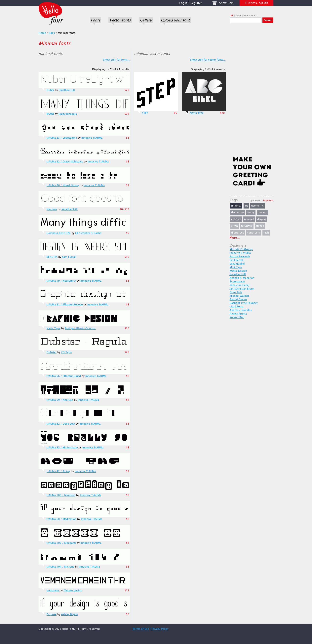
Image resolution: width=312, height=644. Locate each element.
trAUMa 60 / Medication (61, 519)
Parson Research (240, 257)
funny (251, 212)
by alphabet (256, 200)
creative (236, 219)
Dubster (52, 352)
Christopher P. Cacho (88, 233)
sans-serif (254, 233)
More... (235, 238)
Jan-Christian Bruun (242, 289)
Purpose (52, 614)
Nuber (50, 90)
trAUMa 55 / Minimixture (62, 448)
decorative (238, 212)
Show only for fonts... (117, 60)
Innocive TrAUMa (92, 138)
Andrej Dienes (238, 299)
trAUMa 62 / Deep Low (61, 424)
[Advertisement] (252, 91)
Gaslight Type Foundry (244, 303)
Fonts (96, 20)
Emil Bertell (237, 260)
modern (262, 212)
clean (234, 226)
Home (42, 33)
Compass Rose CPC (59, 233)
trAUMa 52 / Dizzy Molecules (65, 162)
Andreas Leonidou (241, 310)
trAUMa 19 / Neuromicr (61, 281)
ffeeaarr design (73, 591)
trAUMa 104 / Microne (60, 567)
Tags (52, 33)
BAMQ (50, 114)
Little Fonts (237, 307)
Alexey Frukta (238, 314)
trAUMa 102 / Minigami (61, 543)
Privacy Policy (160, 629)
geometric (257, 206)
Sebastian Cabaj (239, 285)
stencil (260, 226)
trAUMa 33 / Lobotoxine (62, 138)
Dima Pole (236, 292)
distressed (238, 233)
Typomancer (237, 282)
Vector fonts (120, 20)
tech (266, 233)
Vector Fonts (250, 16)
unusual (249, 219)
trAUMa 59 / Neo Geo (60, 400)
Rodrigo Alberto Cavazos (80, 328)
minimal (236, 206)
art (246, 206)
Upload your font (175, 20)
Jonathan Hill (67, 90)
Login (183, 3)
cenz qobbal (237, 264)
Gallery (146, 20)
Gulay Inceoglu (68, 114)
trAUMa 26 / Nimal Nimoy (63, 185)
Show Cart (226, 3)
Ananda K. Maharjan (242, 278)
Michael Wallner (239, 296)
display (262, 219)
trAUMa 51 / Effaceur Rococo (65, 305)
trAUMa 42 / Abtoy (58, 471)
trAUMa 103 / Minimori (61, 495)
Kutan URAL (237, 317)
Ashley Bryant (70, 614)
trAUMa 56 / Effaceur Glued (64, 376)
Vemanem (53, 591)
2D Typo (66, 352)
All (232, 16)
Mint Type (236, 267)
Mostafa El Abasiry (241, 249)
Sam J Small (69, 257)
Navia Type (53, 328)
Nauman (52, 209)
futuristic (247, 226)
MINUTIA (52, 257)
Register (196, 3)
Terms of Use (141, 629)
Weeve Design (238, 271)
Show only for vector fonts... (208, 60)
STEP (145, 113)
